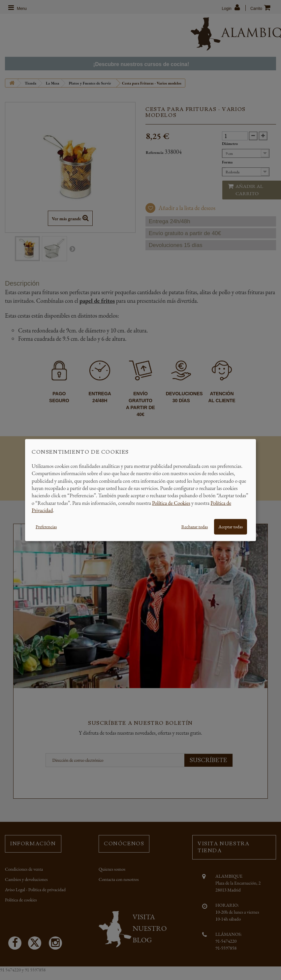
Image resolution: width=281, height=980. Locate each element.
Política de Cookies (171, 503)
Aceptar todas (231, 526)
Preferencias (46, 526)
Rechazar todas (195, 526)
